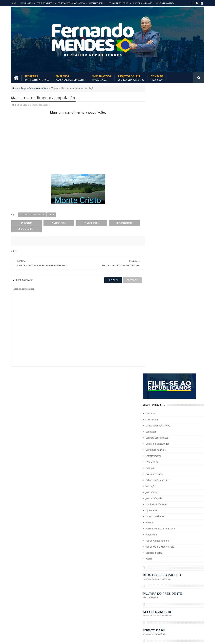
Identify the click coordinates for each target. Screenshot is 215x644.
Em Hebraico (181, 550)
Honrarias (175, 567)
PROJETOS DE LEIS (180, 596)
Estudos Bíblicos (45, 3)
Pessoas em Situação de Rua (167, 242)
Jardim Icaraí (159, 206)
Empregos (71, 78)
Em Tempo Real (96, 3)
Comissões (158, 146)
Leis (164, 578)
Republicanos (179, 607)
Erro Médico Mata (165, 3)
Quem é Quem (150, 601)
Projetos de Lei (162, 596)
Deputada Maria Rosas (189, 533)
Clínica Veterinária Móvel (165, 139)
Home (13, 3)
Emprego (195, 550)
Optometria (158, 224)
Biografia (37, 78)
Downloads (27, 3)
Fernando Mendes (27, 639)
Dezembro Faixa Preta (154, 544)
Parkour (157, 236)
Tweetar (23, 223)
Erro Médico (159, 176)
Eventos (157, 182)
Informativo (149, 573)
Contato (157, 78)
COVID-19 (180, 527)
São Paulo (148, 613)
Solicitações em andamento (71, 3)
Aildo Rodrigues (174, 504)
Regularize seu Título (118, 3)
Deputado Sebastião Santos (157, 538)
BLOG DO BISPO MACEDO (169, 289)
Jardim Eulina (164, 573)
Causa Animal (165, 516)
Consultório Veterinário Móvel (157, 527)
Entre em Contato (192, 486)
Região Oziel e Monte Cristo (35, 88)
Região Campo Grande (164, 255)
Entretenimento (160, 170)
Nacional (197, 578)
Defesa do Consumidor (164, 158)
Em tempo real (99, 486)
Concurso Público (165, 521)
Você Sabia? (149, 624)
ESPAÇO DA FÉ (161, 344)
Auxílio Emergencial (153, 510)
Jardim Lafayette (161, 212)
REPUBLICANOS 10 (164, 326)
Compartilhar (50, 223)
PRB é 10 (147, 596)
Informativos (102, 78)
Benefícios (170, 510)
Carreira (195, 510)
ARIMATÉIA (158, 363)
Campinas (157, 127)
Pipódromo (158, 248)
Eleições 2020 (150, 550)
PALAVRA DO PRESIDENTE (169, 308)
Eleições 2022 (166, 550)
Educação (186, 544)
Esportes (195, 556)
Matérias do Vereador (164, 218)
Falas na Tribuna (161, 188)
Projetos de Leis (131, 78)
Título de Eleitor (177, 613)
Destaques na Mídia (163, 164)
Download (19, 486)
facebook (129, 274)
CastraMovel (159, 133)
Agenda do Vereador (153, 504)
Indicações (158, 200)
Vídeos (55, 88)
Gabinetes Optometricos (165, 194)
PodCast (191, 590)
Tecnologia (161, 613)
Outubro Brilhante (142, 3)
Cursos (146, 533)
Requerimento (196, 607)
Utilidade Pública (161, 267)
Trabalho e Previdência (154, 619)
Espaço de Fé (182, 556)
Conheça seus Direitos (164, 152)
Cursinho (192, 527)
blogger (110, 274)
